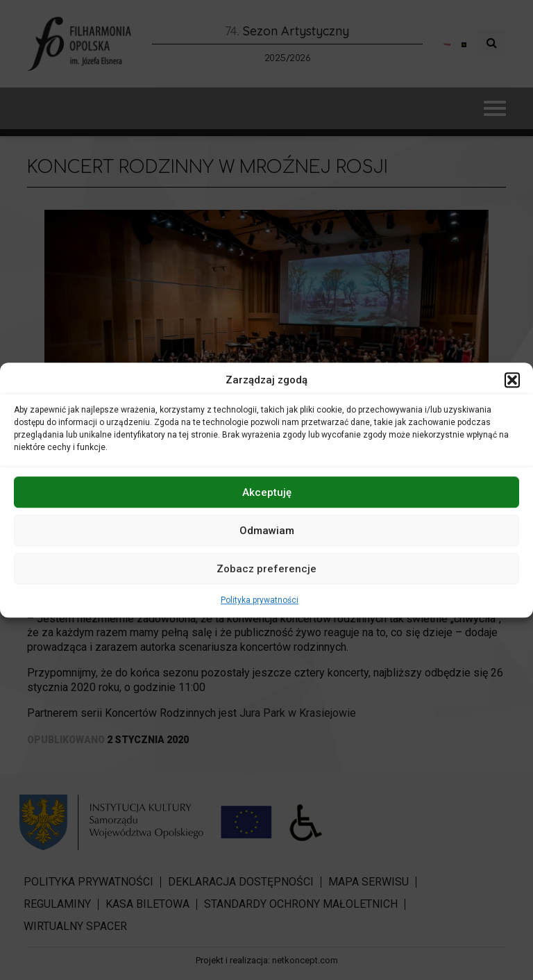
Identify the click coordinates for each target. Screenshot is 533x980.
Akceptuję (267, 492)
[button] (512, 380)
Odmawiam (267, 531)
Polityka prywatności (260, 600)
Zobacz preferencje (266, 569)
